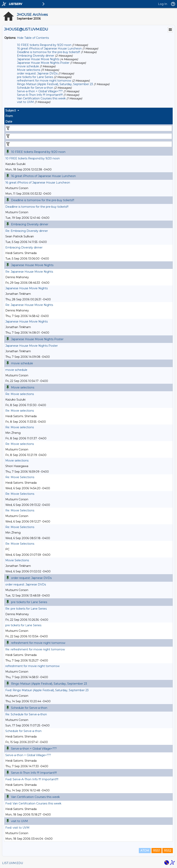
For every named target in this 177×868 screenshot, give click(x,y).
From (9, 116)
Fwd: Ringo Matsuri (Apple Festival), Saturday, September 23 (47, 690)
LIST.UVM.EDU (13, 863)
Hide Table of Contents (33, 38)
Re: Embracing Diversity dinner (27, 231)
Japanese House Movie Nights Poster (43, 63)
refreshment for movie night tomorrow (44, 81)
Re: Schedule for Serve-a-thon (26, 714)
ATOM (145, 851)
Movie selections (29, 70)
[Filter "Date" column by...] (89, 144)
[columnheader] (88, 110)
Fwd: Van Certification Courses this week (33, 803)
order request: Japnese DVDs (37, 73)
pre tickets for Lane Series (35, 77)
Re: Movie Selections (20, 477)
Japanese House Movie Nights (38, 59)
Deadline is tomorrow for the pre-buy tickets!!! (49, 52)
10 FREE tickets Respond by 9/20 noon (44, 45)
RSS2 (168, 851)
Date (9, 122)
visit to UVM (25, 102)
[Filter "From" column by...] (89, 136)
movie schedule (28, 66)
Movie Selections (17, 560)
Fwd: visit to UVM (17, 828)
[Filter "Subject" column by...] (89, 128)
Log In (163, 4)
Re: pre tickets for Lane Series (26, 609)
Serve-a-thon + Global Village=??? (40, 91)
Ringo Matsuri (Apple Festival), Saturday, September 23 (55, 84)
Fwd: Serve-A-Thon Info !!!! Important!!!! (32, 779)
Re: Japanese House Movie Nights (29, 272)
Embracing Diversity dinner (36, 56)
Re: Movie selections (20, 394)
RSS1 (157, 851)
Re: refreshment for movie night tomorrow (35, 649)
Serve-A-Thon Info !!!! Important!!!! (40, 95)
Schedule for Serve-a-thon (35, 88)
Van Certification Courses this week (41, 98)
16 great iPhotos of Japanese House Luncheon (49, 49)
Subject (11, 110)
